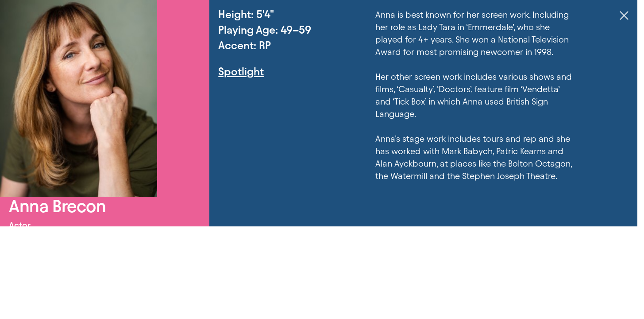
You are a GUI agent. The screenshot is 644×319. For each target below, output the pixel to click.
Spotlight (241, 72)
